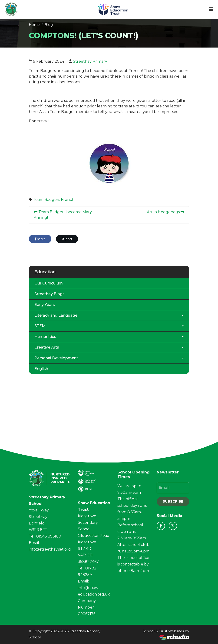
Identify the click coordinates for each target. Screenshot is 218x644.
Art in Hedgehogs (166, 212)
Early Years (45, 305)
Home (34, 25)
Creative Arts (47, 347)
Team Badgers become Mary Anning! (63, 215)
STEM (40, 326)
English (41, 369)
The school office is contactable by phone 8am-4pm (133, 564)
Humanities (45, 337)
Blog (49, 25)
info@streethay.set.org (50, 549)
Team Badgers (46, 200)
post (67, 239)
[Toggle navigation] (211, 9)
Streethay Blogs (50, 294)
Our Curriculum (49, 283)
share (40, 239)
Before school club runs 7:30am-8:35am (132, 532)
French (68, 200)
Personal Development (56, 358)
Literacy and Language (56, 315)
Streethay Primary (90, 61)
